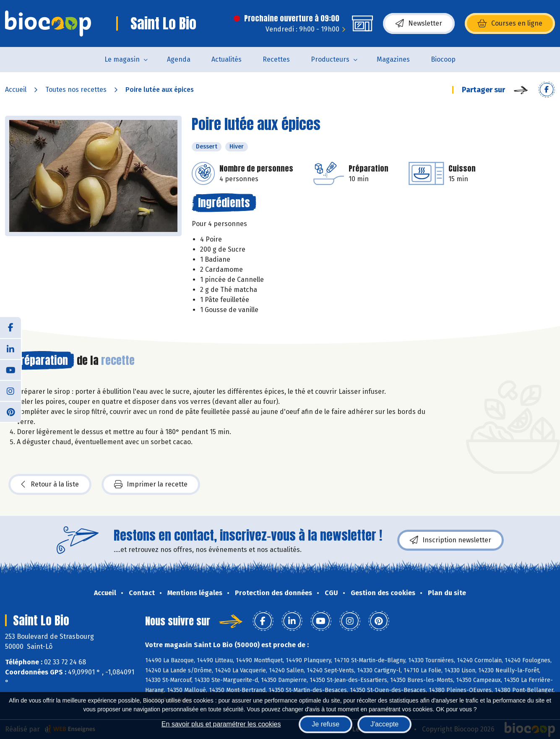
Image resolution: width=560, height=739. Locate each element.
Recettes (276, 59)
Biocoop (443, 59)
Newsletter (419, 23)
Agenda (179, 59)
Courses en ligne (510, 23)
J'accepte (384, 724)
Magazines (393, 59)
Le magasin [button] (122, 59)
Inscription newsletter (451, 540)
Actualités (227, 59)
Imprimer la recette (151, 484)
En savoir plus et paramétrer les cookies (221, 724)
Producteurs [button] (330, 59)
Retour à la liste (50, 484)
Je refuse (326, 724)
